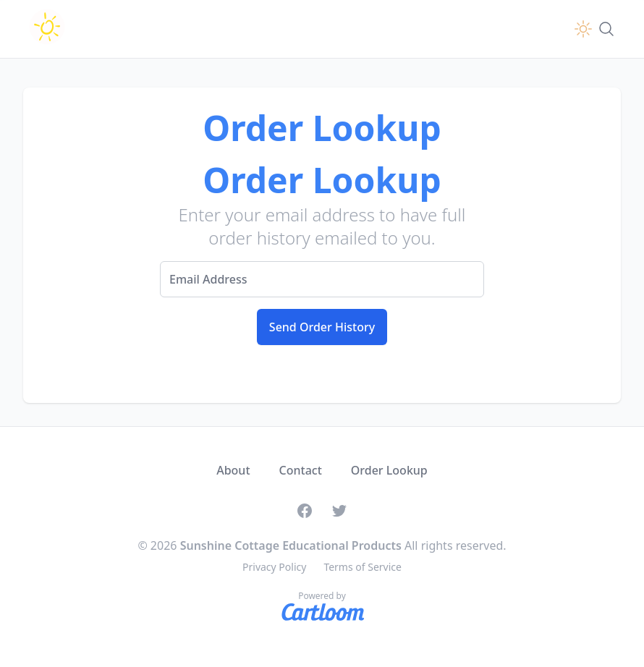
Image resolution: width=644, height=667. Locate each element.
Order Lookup (389, 470)
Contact (301, 470)
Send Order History (322, 327)
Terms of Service (363, 567)
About (233, 470)
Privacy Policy (274, 567)
